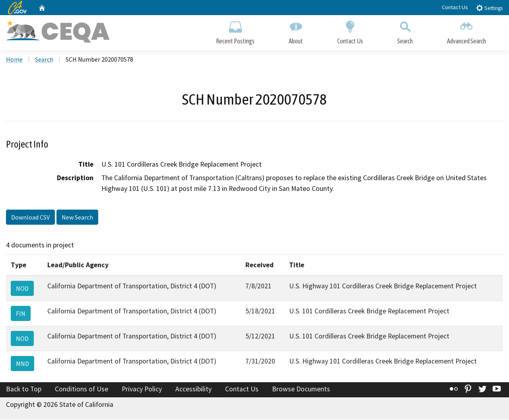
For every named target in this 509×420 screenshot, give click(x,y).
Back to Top (24, 389)
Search (405, 31)
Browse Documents (301, 389)
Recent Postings (235, 31)
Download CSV (30, 218)
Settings (489, 8)
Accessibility (193, 389)
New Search (77, 218)
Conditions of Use (82, 389)
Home (14, 60)
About (296, 31)
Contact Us (455, 7)
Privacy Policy (142, 389)
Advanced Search (466, 31)
